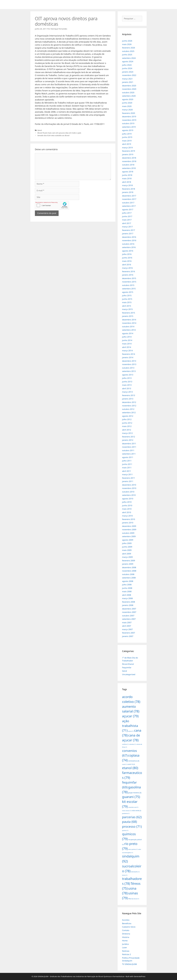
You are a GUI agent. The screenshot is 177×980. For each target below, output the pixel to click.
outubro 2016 (128, 244)
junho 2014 (127, 340)
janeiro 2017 (128, 234)
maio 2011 (127, 468)
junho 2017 (127, 216)
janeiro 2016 (128, 275)
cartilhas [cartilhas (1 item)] (125, 744)
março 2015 (127, 309)
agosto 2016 (128, 251)
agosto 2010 (128, 499)
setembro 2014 (129, 330)
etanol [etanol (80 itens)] (130, 768)
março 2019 (127, 148)
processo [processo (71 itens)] (132, 826)
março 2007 (127, 629)
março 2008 (127, 598)
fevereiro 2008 (129, 602)
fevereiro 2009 (129, 561)
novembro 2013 (129, 364)
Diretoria (126, 934)
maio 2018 (127, 178)
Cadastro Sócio (129, 927)
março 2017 (127, 227)
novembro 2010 (129, 488)
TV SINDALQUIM (129, 964)
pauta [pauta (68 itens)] (130, 822)
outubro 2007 (128, 616)
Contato (126, 930)
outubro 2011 (128, 450)
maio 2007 (127, 622)
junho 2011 (127, 464)
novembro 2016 (129, 240)
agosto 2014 (128, 333)
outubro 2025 (128, 51)
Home (125, 941)
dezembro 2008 (129, 567)
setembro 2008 (129, 578)
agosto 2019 (128, 130)
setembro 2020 (129, 96)
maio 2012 (127, 426)
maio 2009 (127, 550)
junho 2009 (127, 547)
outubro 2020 (128, 92)
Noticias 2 (127, 954)
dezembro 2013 (129, 361)
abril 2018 (127, 182)
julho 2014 (127, 337)
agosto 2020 (128, 99)
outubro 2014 (128, 326)
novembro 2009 (129, 529)
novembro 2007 (129, 612)
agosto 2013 (128, 375)
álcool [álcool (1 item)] (137, 899)
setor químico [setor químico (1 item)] (133, 849)
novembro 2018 (129, 161)
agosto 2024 (128, 61)
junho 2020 (127, 103)
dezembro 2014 (129, 320)
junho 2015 (127, 299)
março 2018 (127, 185)
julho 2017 (127, 213)
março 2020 (127, 110)
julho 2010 (127, 502)
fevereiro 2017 (129, 230)
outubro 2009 (128, 533)
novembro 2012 (129, 406)
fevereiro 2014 (129, 354)
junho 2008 (127, 588)
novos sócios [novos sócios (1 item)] (127, 811)
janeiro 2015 (128, 316)
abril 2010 (127, 512)
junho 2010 (127, 505)
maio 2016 (127, 261)
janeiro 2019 (128, 154)
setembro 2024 (129, 58)
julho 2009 (127, 543)
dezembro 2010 (129, 485)
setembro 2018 (129, 168)
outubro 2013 (128, 368)
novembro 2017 (129, 199)
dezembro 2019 (129, 117)
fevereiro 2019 (129, 151)
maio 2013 (127, 385)
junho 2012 (127, 423)
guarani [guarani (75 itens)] (131, 797)
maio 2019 (127, 141)
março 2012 (127, 433)
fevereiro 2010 (129, 519)
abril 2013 (127, 388)
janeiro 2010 (128, 523)
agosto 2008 (128, 581)
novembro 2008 (129, 571)
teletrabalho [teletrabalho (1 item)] (135, 872)
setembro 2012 (129, 412)
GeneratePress (140, 976)
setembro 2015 (129, 289)
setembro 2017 (129, 206)
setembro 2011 (129, 454)
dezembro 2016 (129, 237)
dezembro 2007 (129, 609)
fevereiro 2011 (129, 478)
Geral (40, 130)
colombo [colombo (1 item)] (132, 744)
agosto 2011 (128, 457)
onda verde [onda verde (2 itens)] (136, 811)
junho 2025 (127, 55)
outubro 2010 (128, 492)
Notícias (126, 951)
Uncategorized (129, 674)
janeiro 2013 (128, 399)
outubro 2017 (128, 203)
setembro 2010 (129, 495)
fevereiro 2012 (129, 437)
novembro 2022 (129, 75)
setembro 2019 (129, 127)
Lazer (125, 947)
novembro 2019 (129, 120)
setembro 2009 (129, 536)
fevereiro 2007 (129, 633)
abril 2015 (127, 306)
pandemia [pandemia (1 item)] (126, 813)
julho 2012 (127, 419)
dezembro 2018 (129, 158)
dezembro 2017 (129, 196)
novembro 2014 (129, 323)
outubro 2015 (128, 285)
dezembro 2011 (129, 444)
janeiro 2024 (128, 72)
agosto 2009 (128, 540)
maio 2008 (127, 591)
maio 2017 (127, 220)
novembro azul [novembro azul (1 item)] (133, 807)
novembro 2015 (129, 282)
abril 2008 (127, 595)
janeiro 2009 (128, 564)
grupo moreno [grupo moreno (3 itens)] (135, 793)
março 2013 (127, 392)
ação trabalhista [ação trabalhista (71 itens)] (130, 726)
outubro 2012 (128, 409)
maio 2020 (127, 106)
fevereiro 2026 (129, 48)
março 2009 (127, 557)
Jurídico (126, 944)
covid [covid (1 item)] (124, 764)
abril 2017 (127, 223)
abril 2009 (127, 554)
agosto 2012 (128, 416)
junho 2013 (127, 382)
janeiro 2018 (128, 192)
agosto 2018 (128, 172)
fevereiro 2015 (129, 313)
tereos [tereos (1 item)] (125, 875)
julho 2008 (127, 585)
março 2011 (127, 474)
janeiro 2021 (128, 82)
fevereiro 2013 (129, 395)
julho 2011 (127, 461)
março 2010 (127, 516)
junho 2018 (127, 175)
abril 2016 (127, 265)
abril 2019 (127, 144)
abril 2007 (127, 626)
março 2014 (127, 351)
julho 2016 (127, 254)
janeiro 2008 (128, 605)
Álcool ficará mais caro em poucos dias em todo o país (59, 133)
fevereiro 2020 (129, 113)
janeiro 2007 (128, 636)
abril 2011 (127, 471)
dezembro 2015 (129, 278)
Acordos (126, 920)
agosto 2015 (128, 292)
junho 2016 (127, 258)
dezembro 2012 (129, 402)
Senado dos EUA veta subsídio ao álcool (53, 135)
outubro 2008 (128, 574)
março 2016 (127, 268)
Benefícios (127, 923)
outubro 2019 (128, 123)
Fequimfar (127, 667)
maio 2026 (127, 44)
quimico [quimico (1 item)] (125, 830)
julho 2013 (127, 378)
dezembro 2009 (129, 526)
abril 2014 (127, 347)
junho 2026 (127, 41)
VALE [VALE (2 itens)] (131, 899)
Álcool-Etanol (128, 664)
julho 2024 (127, 65)
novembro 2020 (129, 89)
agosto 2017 (128, 209)
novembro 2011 (129, 447)
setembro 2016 (129, 247)
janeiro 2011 (128, 481)
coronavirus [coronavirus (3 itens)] (134, 761)
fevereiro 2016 (129, 271)
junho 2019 (127, 137)
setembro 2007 (129, 619)
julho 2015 (127, 295)
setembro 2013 (129, 371)
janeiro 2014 (128, 357)
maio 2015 (127, 302)
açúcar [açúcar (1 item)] (131, 731)
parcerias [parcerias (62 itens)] (132, 817)
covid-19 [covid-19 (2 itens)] (131, 764)
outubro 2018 (128, 165)
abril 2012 (127, 430)
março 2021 (127, 79)
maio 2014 (127, 344)
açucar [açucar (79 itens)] (130, 716)
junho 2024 (127, 68)
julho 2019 (127, 134)
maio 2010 (127, 509)
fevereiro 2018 (129, 189)
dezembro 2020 (129, 86)
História (126, 937)
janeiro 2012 (128, 440)
